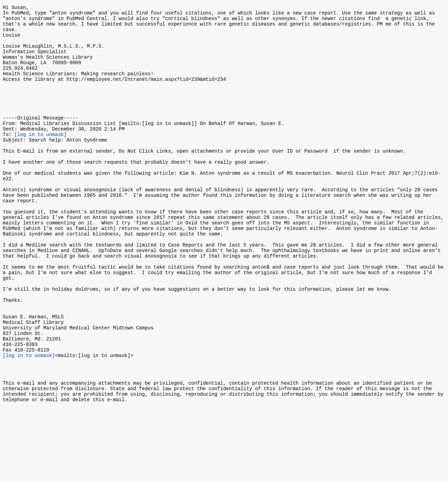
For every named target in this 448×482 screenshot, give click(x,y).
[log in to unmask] (41, 159)
